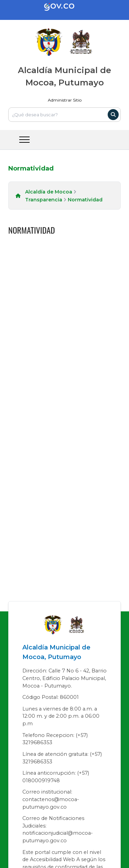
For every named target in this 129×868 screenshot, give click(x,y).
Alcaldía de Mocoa (49, 192)
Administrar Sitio (65, 100)
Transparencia (44, 200)
